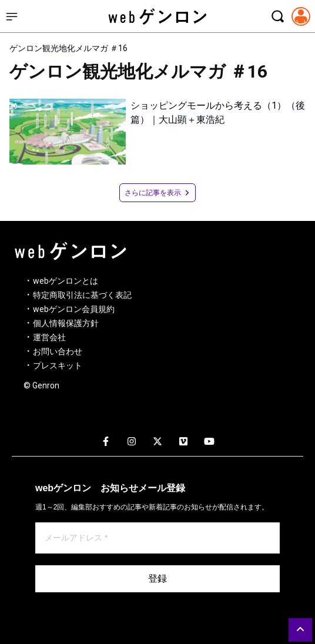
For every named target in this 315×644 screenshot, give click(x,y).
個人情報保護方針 (66, 323)
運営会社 (49, 337)
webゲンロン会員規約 (74, 309)
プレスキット (58, 365)
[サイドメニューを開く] (12, 16)
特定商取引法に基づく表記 (82, 295)
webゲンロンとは (66, 281)
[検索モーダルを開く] (277, 16)
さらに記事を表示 (157, 193)
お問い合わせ (58, 351)
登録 (157, 578)
